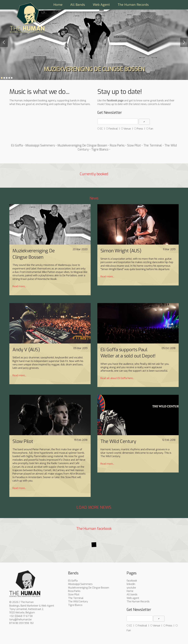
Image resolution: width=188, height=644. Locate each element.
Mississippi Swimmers (40, 145)
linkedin (131, 584)
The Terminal (153, 145)
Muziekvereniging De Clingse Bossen (82, 145)
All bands (132, 594)
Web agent (133, 598)
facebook (132, 581)
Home (58, 5)
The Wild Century (78, 601)
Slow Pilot (134, 145)
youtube (131, 588)
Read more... (19, 286)
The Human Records (133, 5)
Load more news (94, 507)
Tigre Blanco (100, 149)
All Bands (78, 5)
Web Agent (101, 5)
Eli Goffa (17, 145)
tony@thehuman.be (20, 620)
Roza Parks (117, 145)
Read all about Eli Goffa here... (117, 378)
